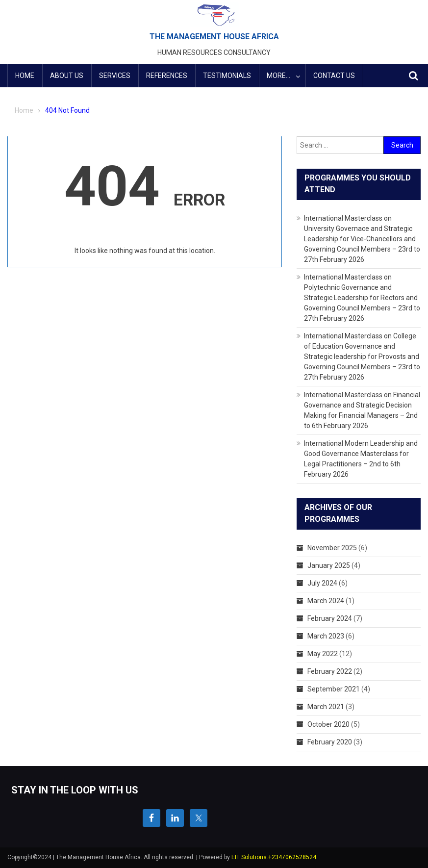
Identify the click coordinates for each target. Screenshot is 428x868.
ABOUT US (67, 76)
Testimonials (227, 76)
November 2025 (332, 548)
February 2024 (330, 618)
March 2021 (326, 707)
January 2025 (329, 565)
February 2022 (330, 671)
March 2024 (326, 601)
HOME (25, 76)
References (167, 76)
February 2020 (330, 742)
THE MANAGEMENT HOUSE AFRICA (214, 37)
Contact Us (334, 76)
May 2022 (323, 654)
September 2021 (334, 689)
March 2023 (326, 636)
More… (278, 76)
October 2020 (328, 724)
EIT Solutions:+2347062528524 (274, 857)
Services (115, 76)
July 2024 (322, 583)
